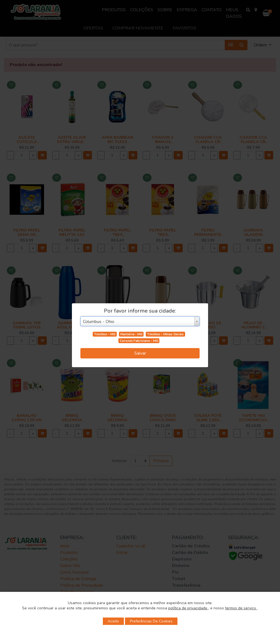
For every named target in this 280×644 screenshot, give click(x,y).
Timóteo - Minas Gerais (165, 334)
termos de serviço (241, 608)
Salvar (140, 353)
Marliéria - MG (131, 334)
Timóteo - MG (105, 334)
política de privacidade (188, 608)
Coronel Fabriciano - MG (139, 341)
